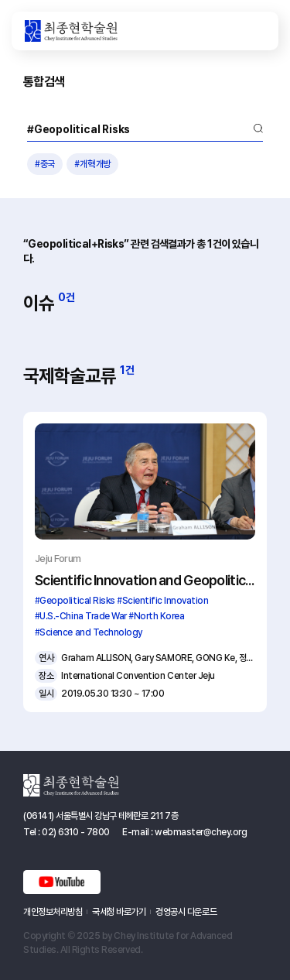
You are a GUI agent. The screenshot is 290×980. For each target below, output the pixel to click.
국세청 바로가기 (119, 912)
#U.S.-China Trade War (81, 616)
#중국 (45, 164)
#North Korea (156, 616)
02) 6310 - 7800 (76, 832)
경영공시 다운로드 (186, 912)
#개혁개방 (92, 164)
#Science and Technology (89, 632)
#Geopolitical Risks (75, 601)
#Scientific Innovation (162, 601)
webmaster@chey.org (201, 832)
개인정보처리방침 (53, 912)
